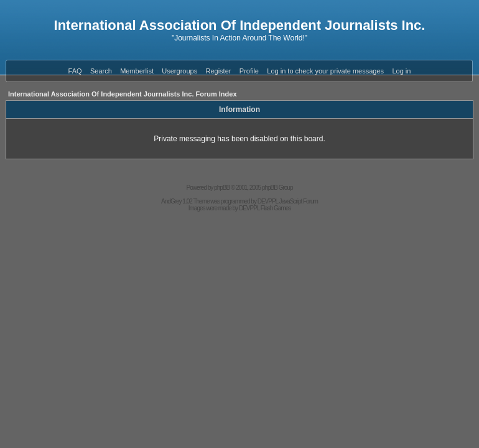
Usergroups (179, 71)
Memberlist (137, 71)
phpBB (222, 188)
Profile (249, 71)
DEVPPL (268, 201)
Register (219, 71)
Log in (401, 71)
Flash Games (276, 208)
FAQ (75, 71)
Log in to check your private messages (325, 71)
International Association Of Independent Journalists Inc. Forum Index (123, 94)
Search (101, 71)
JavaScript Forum (299, 201)
